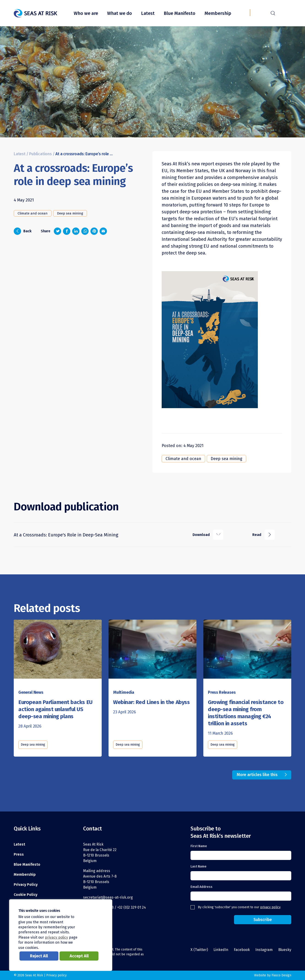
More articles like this (257, 775)
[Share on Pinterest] (94, 231)
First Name (199, 846)
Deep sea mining (70, 213)
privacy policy (270, 907)
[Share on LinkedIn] (76, 231)
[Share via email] (103, 231)
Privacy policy (56, 975)
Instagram (264, 950)
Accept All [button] (79, 956)
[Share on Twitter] (57, 231)
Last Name (199, 866)
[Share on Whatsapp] (85, 231)
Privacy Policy (26, 885)
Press (19, 854)
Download (208, 535)
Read (264, 535)
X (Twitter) (199, 950)
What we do (120, 13)
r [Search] (273, 13)
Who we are (86, 13)
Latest (148, 13)
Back (23, 231)
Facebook (242, 950)
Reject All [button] (39, 956)
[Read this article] (58, 651)
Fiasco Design (281, 975)
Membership (218, 13)
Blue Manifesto (180, 13)
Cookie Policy (26, 895)
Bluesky (285, 950)
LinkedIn (221, 950)
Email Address (202, 887)
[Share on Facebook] (67, 231)
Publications (40, 154)
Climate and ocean (33, 213)
